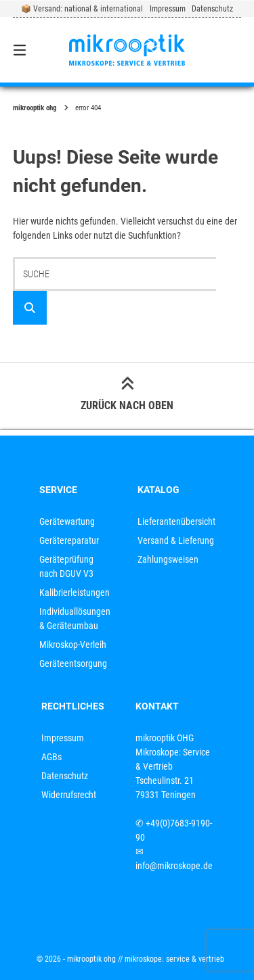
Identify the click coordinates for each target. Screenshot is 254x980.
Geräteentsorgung (73, 663)
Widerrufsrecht (69, 795)
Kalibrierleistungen (75, 592)
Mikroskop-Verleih (73, 645)
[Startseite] (127, 50)
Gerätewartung (67, 521)
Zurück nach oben (127, 395)
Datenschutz (212, 9)
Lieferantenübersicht (176, 521)
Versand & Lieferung (176, 540)
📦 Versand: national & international (82, 9)
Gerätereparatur (69, 540)
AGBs (51, 757)
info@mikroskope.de (174, 866)
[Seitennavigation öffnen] (36, 50)
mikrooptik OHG (35, 108)
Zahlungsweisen (168, 559)
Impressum (168, 9)
